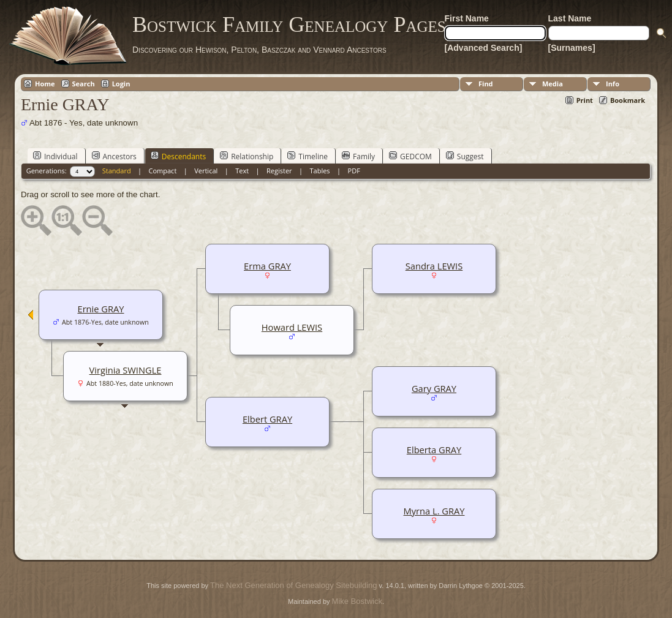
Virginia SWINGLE (126, 370)
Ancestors (114, 156)
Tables (320, 171)
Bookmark (628, 100)
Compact (163, 171)
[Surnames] (572, 48)
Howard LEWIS (292, 327)
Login (121, 84)
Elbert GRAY (267, 419)
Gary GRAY (434, 388)
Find (486, 84)
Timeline (308, 156)
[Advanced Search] (484, 48)
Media (553, 84)
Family (358, 156)
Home (45, 84)
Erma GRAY (267, 266)
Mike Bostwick (357, 601)
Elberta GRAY (434, 450)
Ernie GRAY (100, 309)
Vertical (206, 171)
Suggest (465, 156)
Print (585, 100)
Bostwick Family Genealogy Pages (289, 24)
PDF (354, 171)
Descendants (178, 156)
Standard (117, 171)
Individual (55, 156)
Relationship (247, 156)
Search (84, 84)
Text (242, 171)
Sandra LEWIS (434, 266)
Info (613, 84)
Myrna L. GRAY (434, 511)
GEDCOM (410, 156)
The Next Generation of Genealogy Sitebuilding (293, 585)
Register (279, 171)
